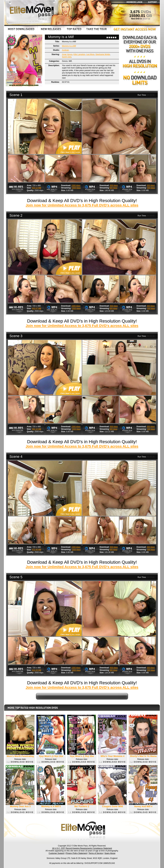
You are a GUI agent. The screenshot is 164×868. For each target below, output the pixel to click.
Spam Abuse (110, 853)
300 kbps (151, 185)
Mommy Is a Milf (69, 46)
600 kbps (114, 185)
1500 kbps (76, 185)
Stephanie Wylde (103, 54)
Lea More (90, 54)
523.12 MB (37, 188)
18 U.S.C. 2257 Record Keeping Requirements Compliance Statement (82, 848)
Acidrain (65, 50)
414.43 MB (37, 670)
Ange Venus (67, 54)
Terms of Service (96, 853)
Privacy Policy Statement (76, 853)
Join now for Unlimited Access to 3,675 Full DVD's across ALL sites (82, 205)
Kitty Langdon (79, 54)
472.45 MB (37, 550)
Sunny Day (67, 57)
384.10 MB (37, 429)
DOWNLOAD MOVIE (20, 762)
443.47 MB (37, 308)
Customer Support (56, 853)
